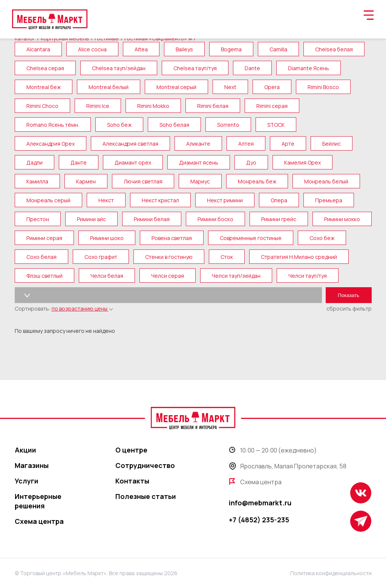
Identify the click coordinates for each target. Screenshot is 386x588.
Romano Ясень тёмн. (53, 125)
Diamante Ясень (309, 68)
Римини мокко (342, 219)
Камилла (37, 181)
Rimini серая (272, 106)
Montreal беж (44, 87)
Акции (25, 450)
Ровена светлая (172, 238)
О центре (131, 450)
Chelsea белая (334, 49)
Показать (348, 295)
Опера (279, 200)
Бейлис (332, 144)
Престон (38, 219)
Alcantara (38, 49)
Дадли (34, 162)
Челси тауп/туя (308, 276)
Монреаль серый (48, 200)
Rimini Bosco (323, 87)
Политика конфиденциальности (331, 573)
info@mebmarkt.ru (260, 503)
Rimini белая (213, 106)
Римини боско (215, 219)
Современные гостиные (251, 238)
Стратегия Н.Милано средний (299, 257)
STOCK (276, 125)
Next (230, 87)
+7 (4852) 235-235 (259, 520)
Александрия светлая (130, 144)
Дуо (251, 162)
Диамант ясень (199, 162)
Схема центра (39, 521)
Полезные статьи (146, 496)
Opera (272, 87)
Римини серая (44, 238)
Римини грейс (279, 219)
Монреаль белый (326, 181)
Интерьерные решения (38, 501)
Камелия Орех (303, 162)
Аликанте (198, 144)
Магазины (32, 465)
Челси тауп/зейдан (236, 276)
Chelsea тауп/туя (195, 68)
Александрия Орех (51, 144)
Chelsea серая (45, 68)
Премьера (329, 200)
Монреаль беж (257, 181)
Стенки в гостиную (169, 257)
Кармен (86, 181)
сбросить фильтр (349, 309)
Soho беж (119, 125)
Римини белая (152, 219)
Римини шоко (107, 238)
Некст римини (225, 200)
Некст (106, 200)
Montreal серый (176, 87)
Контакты (132, 481)
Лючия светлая (143, 181)
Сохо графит (101, 257)
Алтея (246, 144)
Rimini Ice (98, 106)
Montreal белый (109, 87)
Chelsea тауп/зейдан (119, 68)
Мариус (200, 181)
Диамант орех (133, 162)
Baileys (184, 49)
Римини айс (91, 219)
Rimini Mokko (153, 106)
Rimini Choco (42, 106)
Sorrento (228, 125)
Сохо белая (41, 257)
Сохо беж (322, 238)
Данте (79, 162)
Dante (252, 68)
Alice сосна (92, 49)
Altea (141, 49)
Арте (288, 144)
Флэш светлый (44, 276)
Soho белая (174, 125)
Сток (227, 257)
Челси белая (107, 276)
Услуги (27, 481)
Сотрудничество (145, 465)
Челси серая (168, 276)
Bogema (231, 49)
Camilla (278, 49)
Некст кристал (160, 200)
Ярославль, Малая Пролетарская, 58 (288, 466)
